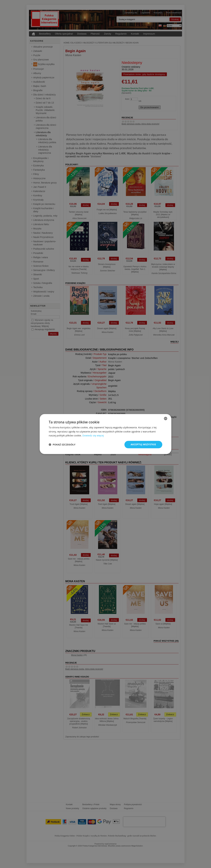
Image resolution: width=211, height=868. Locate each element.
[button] (62, 445)
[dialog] (105, 434)
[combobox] (166, 418)
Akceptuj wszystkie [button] (143, 444)
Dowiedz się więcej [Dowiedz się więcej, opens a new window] (93, 436)
